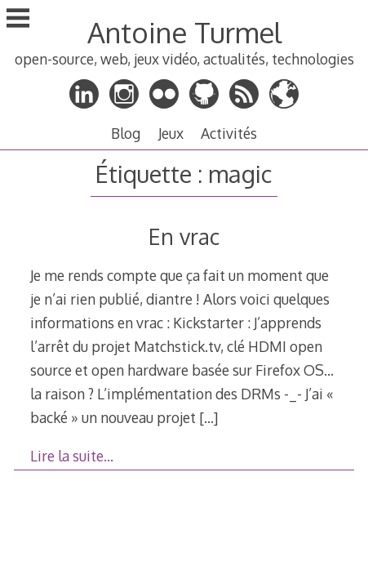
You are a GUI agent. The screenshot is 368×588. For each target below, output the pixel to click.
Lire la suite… (72, 456)
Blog (126, 133)
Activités (229, 133)
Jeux (171, 133)
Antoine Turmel (184, 32)
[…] (208, 417)
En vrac (184, 236)
